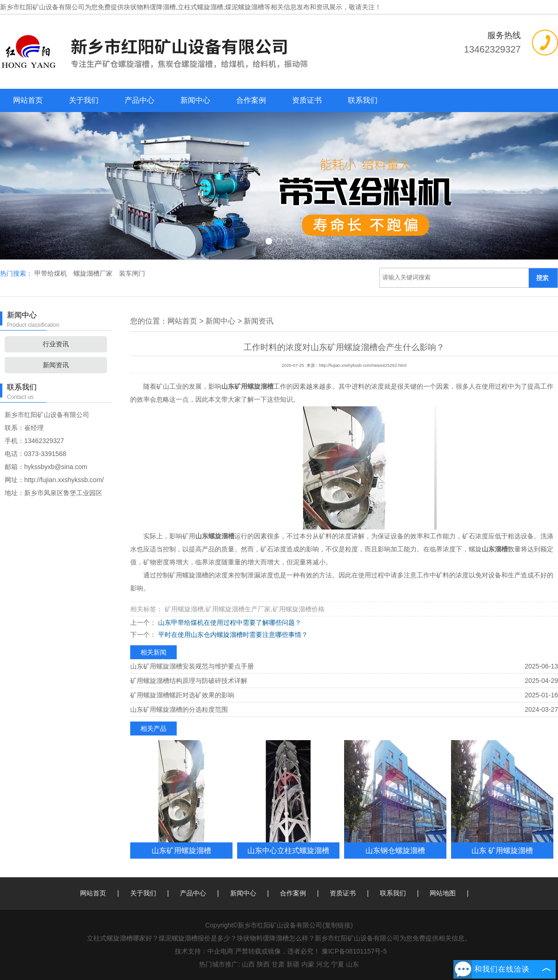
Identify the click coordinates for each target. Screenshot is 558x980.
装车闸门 (132, 273)
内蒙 (308, 964)
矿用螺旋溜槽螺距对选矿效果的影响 (182, 695)
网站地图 (443, 893)
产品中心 (139, 100)
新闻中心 (195, 100)
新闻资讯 (56, 365)
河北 (323, 964)
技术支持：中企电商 (204, 951)
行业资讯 (56, 344)
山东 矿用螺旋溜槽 (502, 850)
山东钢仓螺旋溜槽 (395, 850)
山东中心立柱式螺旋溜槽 (288, 850)
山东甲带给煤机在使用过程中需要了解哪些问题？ (229, 622)
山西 (248, 964)
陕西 (263, 964)
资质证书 (307, 100)
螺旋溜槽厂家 (94, 273)
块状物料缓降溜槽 (150, 7)
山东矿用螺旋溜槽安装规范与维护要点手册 (192, 666)
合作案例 (251, 100)
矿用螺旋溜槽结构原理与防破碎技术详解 (189, 681)
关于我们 (84, 100)
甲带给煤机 (52, 273)
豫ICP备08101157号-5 (354, 951)
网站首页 (28, 100)
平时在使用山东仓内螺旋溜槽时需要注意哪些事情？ (232, 635)
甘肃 (278, 964)
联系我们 (363, 100)
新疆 (293, 964)
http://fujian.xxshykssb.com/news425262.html (363, 365)
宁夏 (338, 964)
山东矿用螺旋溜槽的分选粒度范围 (179, 709)
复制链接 (338, 925)
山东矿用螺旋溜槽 (181, 850)
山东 (352, 964)
